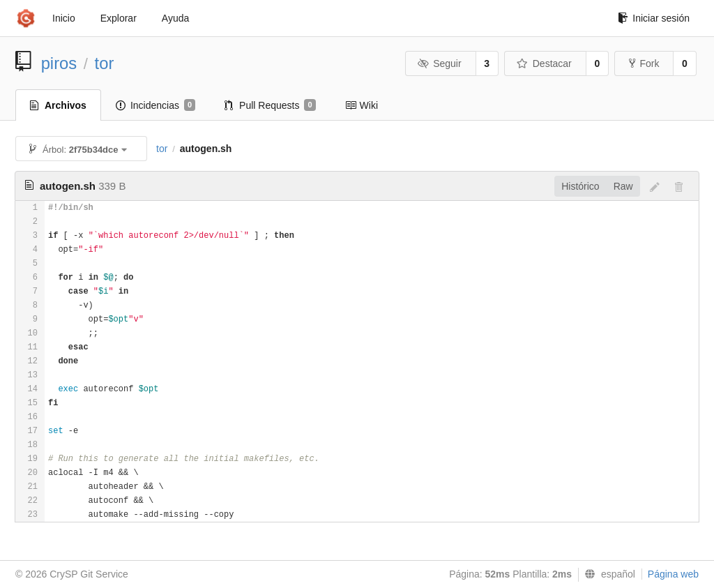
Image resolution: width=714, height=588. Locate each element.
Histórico (580, 186)
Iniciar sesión (654, 18)
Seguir (440, 63)
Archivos (58, 105)
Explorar (119, 18)
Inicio (64, 18)
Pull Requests (270, 105)
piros (59, 63)
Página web (673, 574)
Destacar (544, 63)
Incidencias (155, 105)
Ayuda (175, 18)
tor (105, 63)
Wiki (362, 105)
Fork (644, 63)
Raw (623, 186)
